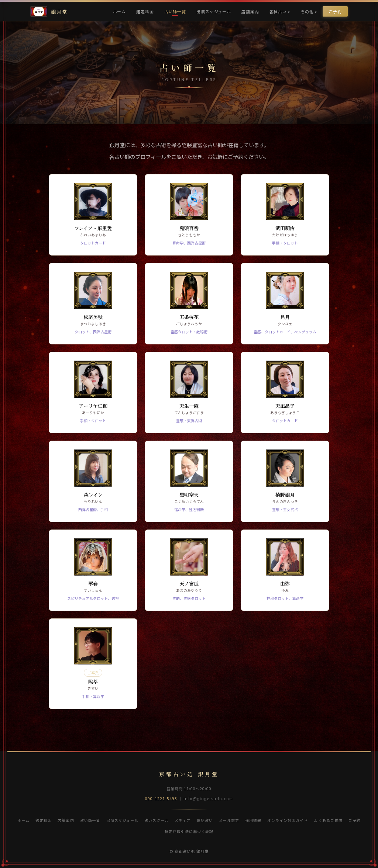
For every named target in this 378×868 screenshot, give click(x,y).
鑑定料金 (145, 11)
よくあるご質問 (328, 820)
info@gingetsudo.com (208, 798)
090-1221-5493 (161, 798)
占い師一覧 (175, 11)
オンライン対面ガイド (288, 820)
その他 (307, 11)
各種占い (278, 11)
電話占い (205, 820)
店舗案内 (250, 11)
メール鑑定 (229, 820)
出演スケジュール (214, 11)
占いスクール (157, 820)
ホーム (120, 11)
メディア (183, 820)
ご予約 (335, 11)
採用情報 (253, 820)
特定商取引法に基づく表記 (189, 831)
